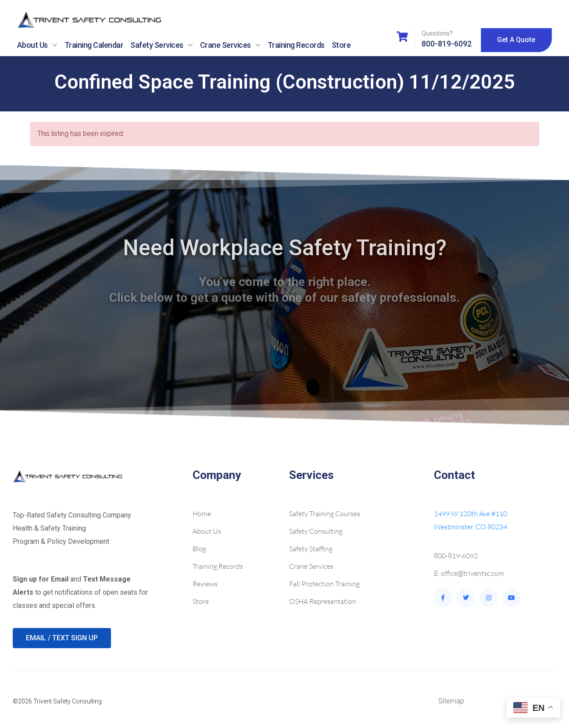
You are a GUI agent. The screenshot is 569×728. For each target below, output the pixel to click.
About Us (37, 45)
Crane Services (230, 45)
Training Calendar (94, 45)
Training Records (296, 45)
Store (341, 45)
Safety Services (162, 45)
